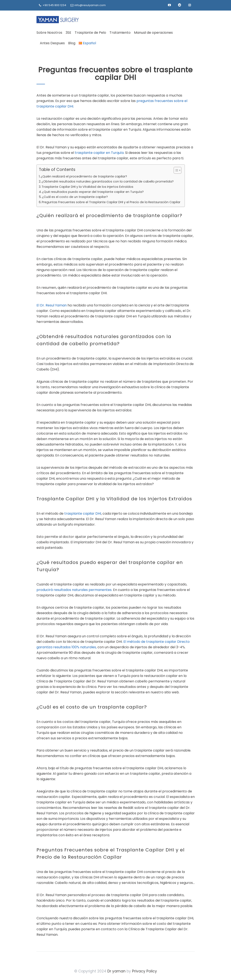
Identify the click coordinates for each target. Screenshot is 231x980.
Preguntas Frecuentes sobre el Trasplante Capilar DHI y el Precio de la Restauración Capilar (111, 202)
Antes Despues (52, 43)
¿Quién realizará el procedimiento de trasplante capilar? (84, 176)
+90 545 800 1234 (54, 5)
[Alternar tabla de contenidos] (175, 170)
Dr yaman (116, 971)
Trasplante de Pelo (90, 33)
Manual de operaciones (153, 33)
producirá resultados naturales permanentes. (74, 590)
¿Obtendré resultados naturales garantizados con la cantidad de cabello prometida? (108, 181)
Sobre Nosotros (49, 33)
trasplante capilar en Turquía (99, 153)
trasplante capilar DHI (83, 513)
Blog (72, 43)
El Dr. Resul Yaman (52, 305)
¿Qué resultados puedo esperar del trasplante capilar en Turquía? (93, 192)
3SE (68, 33)
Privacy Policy (145, 971)
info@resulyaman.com (90, 5)
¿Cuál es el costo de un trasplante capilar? (75, 197)
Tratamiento (120, 33)
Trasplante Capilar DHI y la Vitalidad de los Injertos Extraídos (87, 187)
